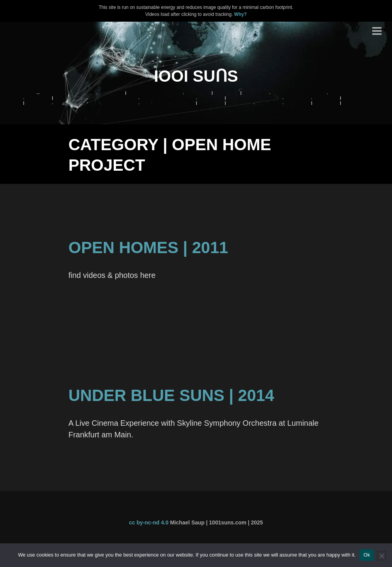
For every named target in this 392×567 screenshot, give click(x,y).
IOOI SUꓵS (196, 76)
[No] (382, 556)
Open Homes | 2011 (148, 248)
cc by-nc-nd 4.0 (149, 522)
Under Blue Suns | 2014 (171, 395)
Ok (367, 555)
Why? (241, 14)
